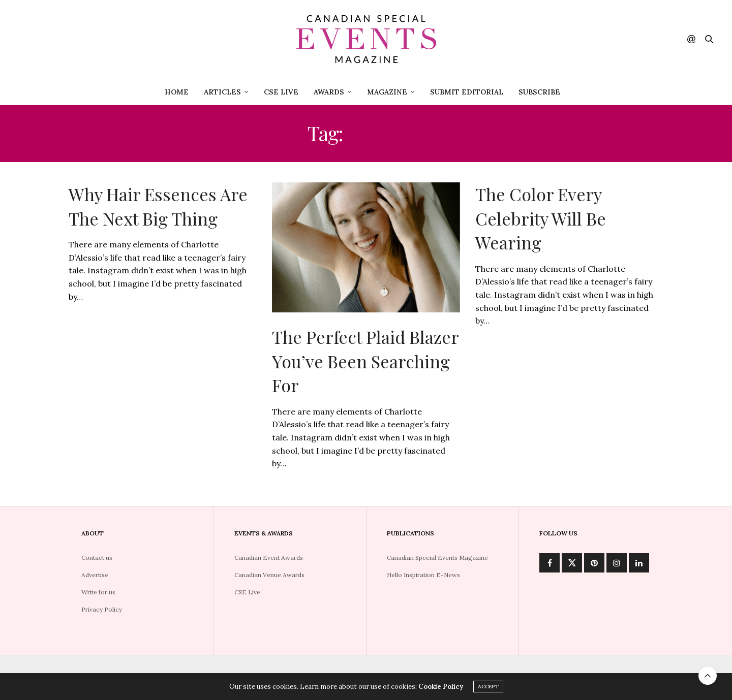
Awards (329, 92)
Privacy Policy (102, 609)
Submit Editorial (467, 92)
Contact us (97, 558)
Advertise (95, 575)
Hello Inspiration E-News (423, 575)
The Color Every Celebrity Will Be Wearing (541, 218)
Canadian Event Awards (269, 558)
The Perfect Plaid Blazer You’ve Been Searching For (365, 361)
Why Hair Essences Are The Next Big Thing (158, 206)
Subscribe (539, 92)
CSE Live (247, 592)
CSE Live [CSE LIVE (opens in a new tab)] (281, 92)
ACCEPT (488, 690)
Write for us (98, 592)
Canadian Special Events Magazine (437, 558)
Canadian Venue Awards (269, 575)
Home (177, 92)
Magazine (387, 92)
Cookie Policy (441, 690)
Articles (222, 92)
